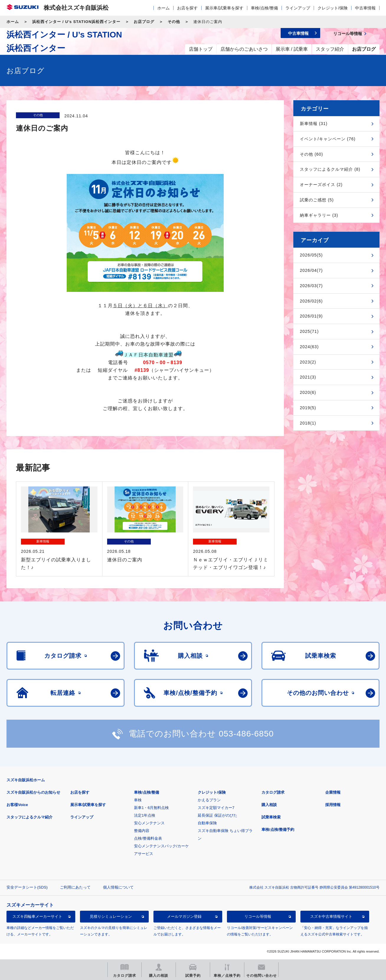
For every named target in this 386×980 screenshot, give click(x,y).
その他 (174, 22)
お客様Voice (17, 805)
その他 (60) (311, 154)
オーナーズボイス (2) (321, 185)
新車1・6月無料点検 (151, 808)
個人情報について (118, 887)
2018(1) (308, 423)
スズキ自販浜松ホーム (26, 780)
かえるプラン (209, 800)
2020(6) (308, 392)
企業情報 (333, 792)
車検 (138, 800)
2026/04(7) (311, 270)
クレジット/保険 (333, 8)
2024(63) (309, 347)
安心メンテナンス (149, 823)
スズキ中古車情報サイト (331, 916)
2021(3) (308, 377)
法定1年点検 (145, 815)
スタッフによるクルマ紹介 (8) (330, 169)
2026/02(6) (311, 301)
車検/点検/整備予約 (278, 829)
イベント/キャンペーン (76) (328, 139)
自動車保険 (207, 823)
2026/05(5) (311, 255)
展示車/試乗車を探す (224, 8)
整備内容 (142, 831)
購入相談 (269, 805)
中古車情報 (365, 8)
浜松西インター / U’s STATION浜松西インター (76, 22)
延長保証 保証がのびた (217, 815)
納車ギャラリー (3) (319, 215)
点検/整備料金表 (148, 838)
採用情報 (333, 805)
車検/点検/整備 (264, 8)
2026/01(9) (311, 316)
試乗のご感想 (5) (317, 200)
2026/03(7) (311, 286)
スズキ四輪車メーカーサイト (37, 916)
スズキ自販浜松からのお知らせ (33, 792)
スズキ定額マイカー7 (216, 808)
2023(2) (308, 362)
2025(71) (309, 331)
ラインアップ (298, 8)
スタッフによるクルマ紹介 (30, 817)
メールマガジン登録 (184, 916)
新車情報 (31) (314, 124)
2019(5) (308, 408)
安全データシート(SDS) (27, 887)
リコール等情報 (258, 916)
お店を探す (187, 8)
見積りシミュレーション (111, 916)
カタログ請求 (273, 792)
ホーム (163, 8)
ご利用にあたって (75, 887)
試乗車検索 (271, 817)
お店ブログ (144, 22)
